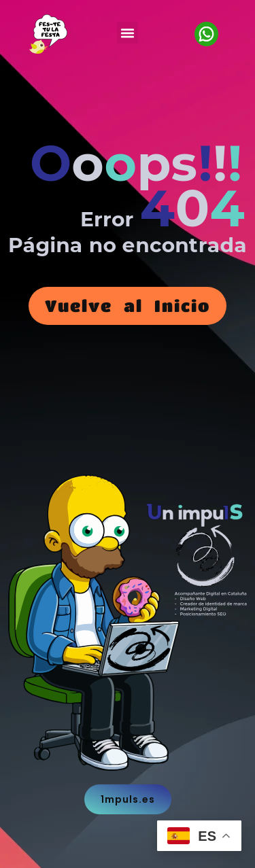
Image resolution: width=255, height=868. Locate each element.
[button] (128, 33)
